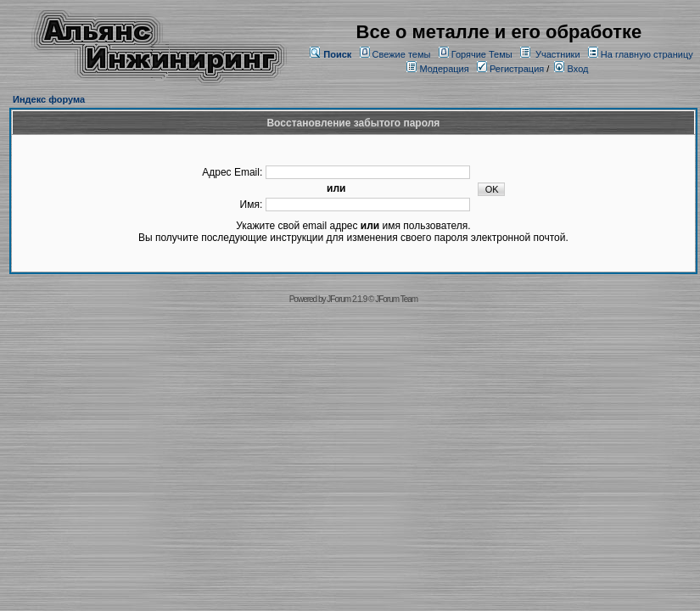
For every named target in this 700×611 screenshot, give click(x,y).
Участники (558, 54)
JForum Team (396, 299)
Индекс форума (49, 99)
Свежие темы (402, 54)
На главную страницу (647, 54)
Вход (571, 69)
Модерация (444, 69)
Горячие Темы (482, 54)
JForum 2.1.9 (347, 299)
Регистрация (510, 69)
